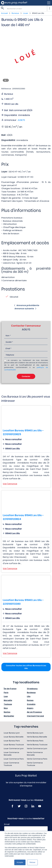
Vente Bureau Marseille (37, 737)
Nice (6, 708)
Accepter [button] (20, 862)
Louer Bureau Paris (12, 741)
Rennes (30, 700)
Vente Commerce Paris (37, 759)
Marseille (8, 700)
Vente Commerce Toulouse (35, 764)
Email (7, 824)
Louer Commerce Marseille (11, 754)
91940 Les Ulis (38, 13)
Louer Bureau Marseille (14, 737)
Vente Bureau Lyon (35, 733)
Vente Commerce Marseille (35, 754)
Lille (29, 696)
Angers (30, 708)
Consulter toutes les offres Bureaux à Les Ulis (26, 667)
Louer (26, 13)
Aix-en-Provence (34, 712)
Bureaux (15, 13)
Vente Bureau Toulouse (37, 745)
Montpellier (9, 716)
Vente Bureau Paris (35, 741)
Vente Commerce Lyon (37, 748)
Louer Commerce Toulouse (11, 764)
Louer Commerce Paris (14, 759)
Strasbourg (32, 689)
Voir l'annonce (10, 484)
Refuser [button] (32, 862)
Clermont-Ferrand (35, 716)
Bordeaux (31, 692)
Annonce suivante (24, 309)
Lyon (6, 696)
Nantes (7, 712)
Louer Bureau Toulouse (14, 745)
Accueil (4, 13)
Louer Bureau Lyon (12, 733)
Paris (6, 692)
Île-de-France (10, 689)
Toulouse (8, 704)
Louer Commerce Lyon (14, 748)
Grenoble (31, 704)
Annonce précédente (28, 305)
